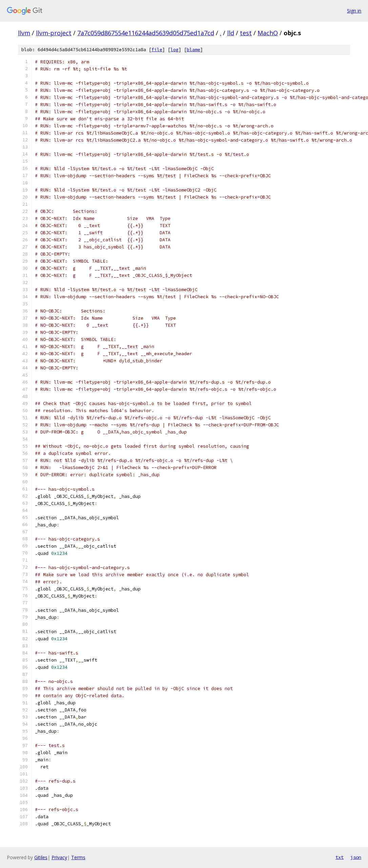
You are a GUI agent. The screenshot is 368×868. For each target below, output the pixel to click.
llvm (24, 33)
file (157, 50)
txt (340, 857)
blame (193, 50)
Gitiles (41, 857)
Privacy (59, 857)
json (356, 857)
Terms (78, 857)
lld (231, 33)
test (246, 33)
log (175, 50)
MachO (268, 33)
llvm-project (54, 33)
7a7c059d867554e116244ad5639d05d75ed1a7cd (146, 33)
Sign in (354, 11)
